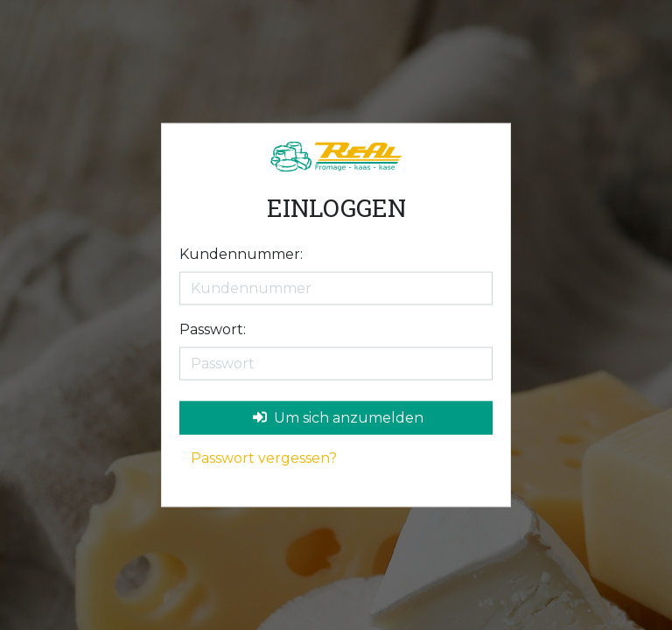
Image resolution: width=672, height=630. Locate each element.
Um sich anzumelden (338, 417)
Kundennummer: (241, 253)
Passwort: (213, 329)
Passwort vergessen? (264, 457)
